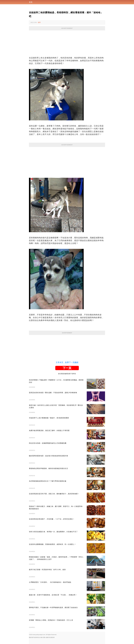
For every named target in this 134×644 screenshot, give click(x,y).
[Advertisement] (67, 42)
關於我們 (31, 637)
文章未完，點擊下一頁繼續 (67, 362)
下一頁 (67, 368)
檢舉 (39, 22)
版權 (47, 637)
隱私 (44, 637)
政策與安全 (37, 637)
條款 (42, 637)
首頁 (31, 2)
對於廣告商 (52, 637)
